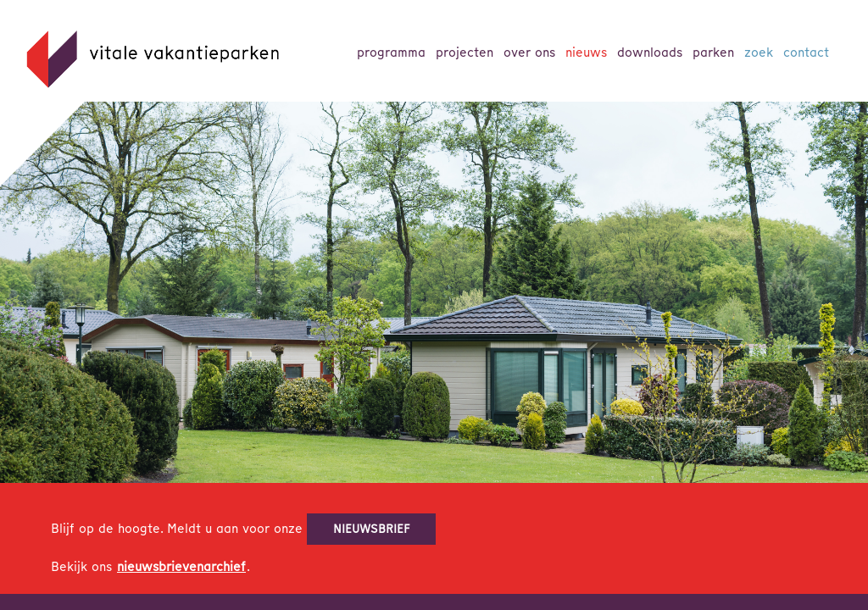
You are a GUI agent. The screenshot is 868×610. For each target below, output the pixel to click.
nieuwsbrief (372, 529)
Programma (391, 53)
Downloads (650, 53)
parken (713, 53)
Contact (806, 53)
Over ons (529, 53)
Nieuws (586, 53)
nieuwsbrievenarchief (181, 567)
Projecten (465, 53)
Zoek (759, 53)
